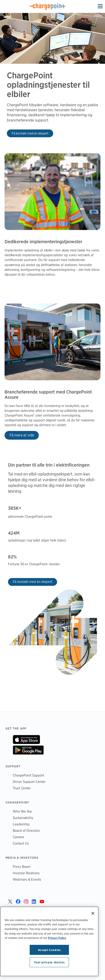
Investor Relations (26, 873)
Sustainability (23, 818)
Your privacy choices (49, 962)
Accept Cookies (49, 950)
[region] (49, 941)
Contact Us (21, 843)
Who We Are (22, 811)
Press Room (22, 867)
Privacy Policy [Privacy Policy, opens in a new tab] (57, 938)
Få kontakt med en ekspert (30, 133)
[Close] (93, 913)
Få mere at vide (22, 435)
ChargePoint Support (28, 775)
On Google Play (28, 750)
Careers (18, 837)
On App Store (26, 740)
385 (12, 508)
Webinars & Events (27, 879)
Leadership (21, 824)
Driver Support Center (29, 782)
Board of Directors (26, 831)
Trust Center (22, 788)
